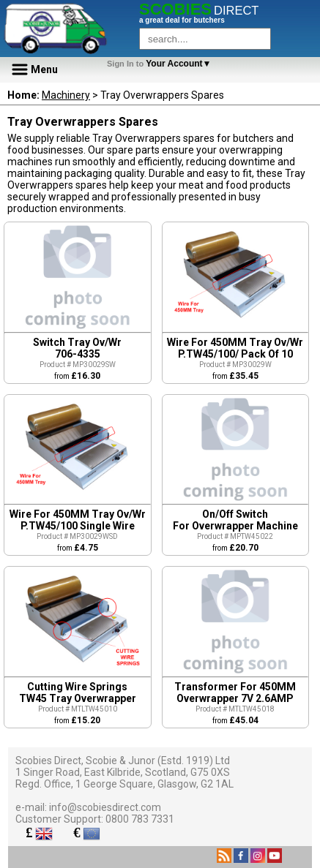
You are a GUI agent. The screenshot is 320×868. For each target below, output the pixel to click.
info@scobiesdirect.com (105, 807)
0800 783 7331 (140, 819)
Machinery (66, 95)
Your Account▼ (161, 64)
